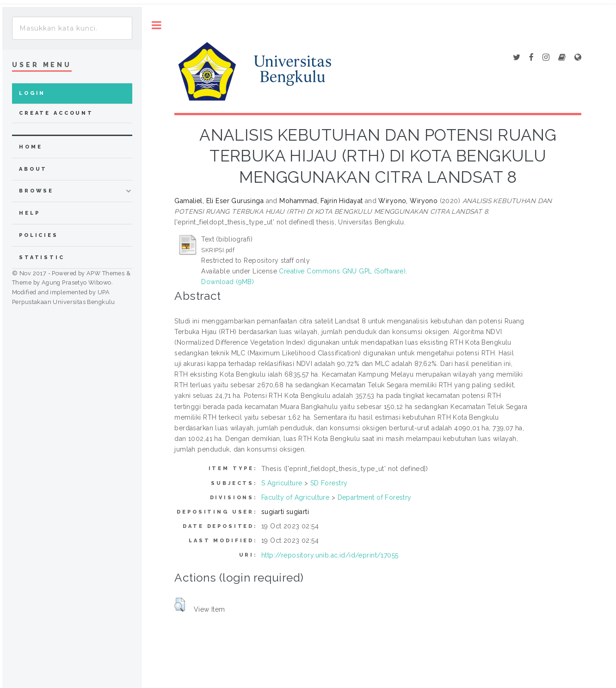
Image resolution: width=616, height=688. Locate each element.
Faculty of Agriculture (295, 497)
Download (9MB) (228, 282)
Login (32, 93)
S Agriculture (282, 483)
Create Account (56, 113)
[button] (180, 605)
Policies (39, 235)
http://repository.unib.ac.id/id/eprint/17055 (330, 555)
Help (29, 213)
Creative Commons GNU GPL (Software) (342, 271)
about (33, 169)
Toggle (157, 25)
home (31, 147)
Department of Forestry (375, 497)
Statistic (42, 257)
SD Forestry (329, 483)
